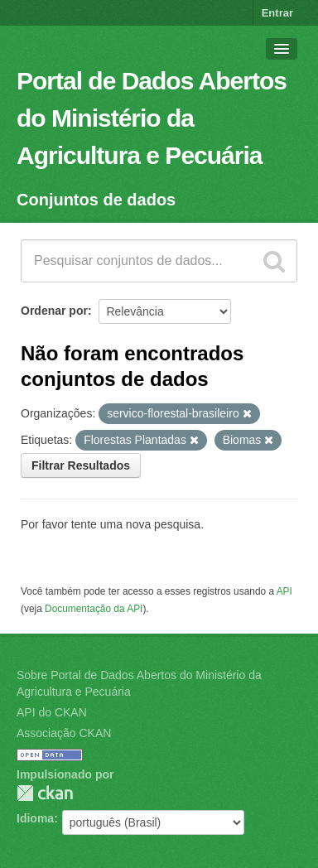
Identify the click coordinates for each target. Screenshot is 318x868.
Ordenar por (54, 311)
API (284, 591)
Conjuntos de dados (96, 200)
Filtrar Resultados (81, 465)
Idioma (35, 818)
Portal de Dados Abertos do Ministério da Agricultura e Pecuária (152, 118)
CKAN (45, 793)
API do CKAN (52, 712)
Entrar (277, 13)
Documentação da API (94, 609)
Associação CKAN (64, 733)
